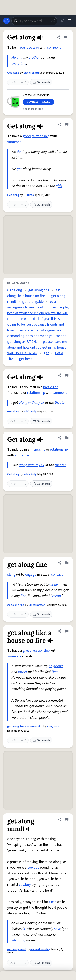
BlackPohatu (31, 73)
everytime (19, 64)
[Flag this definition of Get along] (65, 37)
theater (60, 403)
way (36, 47)
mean (57, 596)
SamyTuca (53, 727)
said (57, 929)
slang (11, 575)
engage (31, 575)
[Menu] (70, 21)
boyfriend (56, 666)
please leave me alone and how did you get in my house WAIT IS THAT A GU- (37, 347)
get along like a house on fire (25, 727)
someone (54, 47)
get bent (26, 359)
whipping (18, 940)
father (23, 672)
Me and (17, 58)
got (19, 169)
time (55, 672)
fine (23, 596)
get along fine (39, 290)
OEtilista (29, 195)
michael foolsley (40, 949)
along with (27, 403)
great (27, 651)
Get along (13, 73)
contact (57, 575)
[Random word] (52, 21)
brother (34, 58)
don (20, 152)
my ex (40, 403)
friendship (38, 450)
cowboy (33, 868)
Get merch (41, 82)
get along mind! (17, 949)
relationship (41, 136)
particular (50, 387)
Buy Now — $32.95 (38, 102)
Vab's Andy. (31, 412)
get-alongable (33, 302)
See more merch (33, 109)
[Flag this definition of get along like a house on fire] (67, 631)
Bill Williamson (37, 605)
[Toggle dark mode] (62, 21)
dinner (54, 584)
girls (59, 186)
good (27, 136)
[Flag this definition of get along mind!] (67, 819)
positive (26, 47)
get (46, 353)
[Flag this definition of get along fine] (67, 563)
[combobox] (34, 21)
